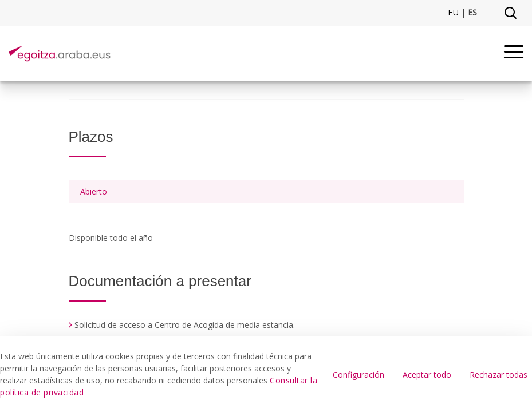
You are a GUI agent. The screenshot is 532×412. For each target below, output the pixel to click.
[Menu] (514, 54)
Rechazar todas (498, 375)
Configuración (358, 375)
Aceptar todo (427, 375)
